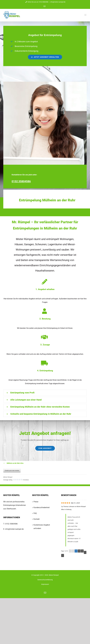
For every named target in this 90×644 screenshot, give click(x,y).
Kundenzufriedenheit (42, 507)
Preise (36, 502)
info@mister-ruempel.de (58, 2)
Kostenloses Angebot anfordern (42, 527)
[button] (45, 393)
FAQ (35, 513)
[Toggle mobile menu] (86, 15)
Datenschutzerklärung (45, 580)
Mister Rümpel (81, 507)
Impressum (45, 584)
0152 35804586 (11, 524)
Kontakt (37, 519)
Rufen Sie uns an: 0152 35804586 (37, 2)
